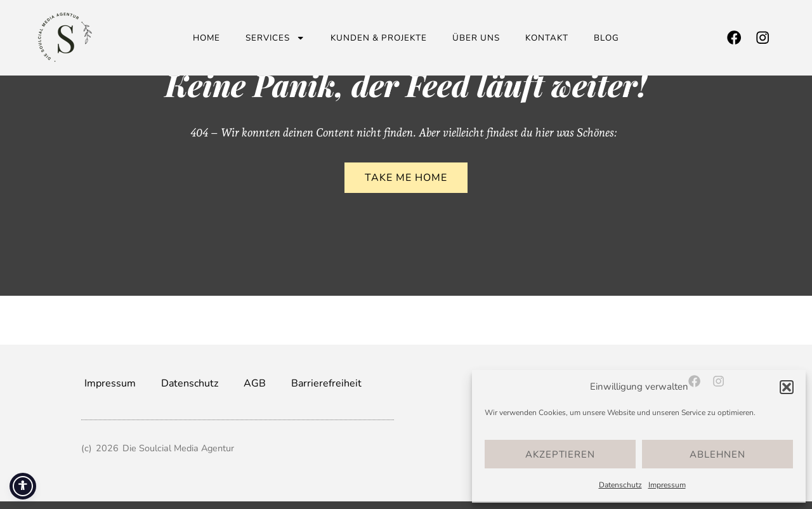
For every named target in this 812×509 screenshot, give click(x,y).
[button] (787, 387)
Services (275, 38)
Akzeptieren (560, 454)
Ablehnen (717, 454)
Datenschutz (620, 485)
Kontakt (547, 38)
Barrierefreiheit (326, 383)
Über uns (476, 38)
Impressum (667, 485)
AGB (255, 383)
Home (206, 38)
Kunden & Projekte (379, 38)
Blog (606, 38)
